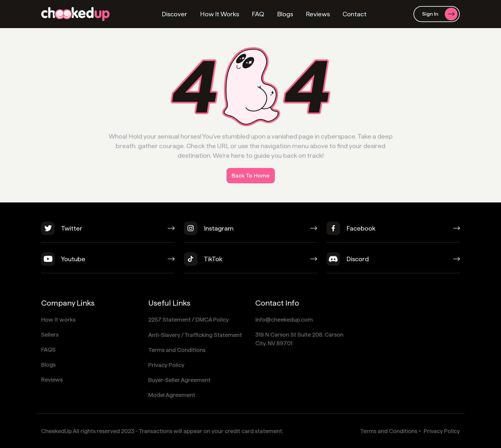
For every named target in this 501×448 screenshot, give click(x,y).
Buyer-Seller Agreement (179, 380)
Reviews (318, 14)
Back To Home (251, 175)
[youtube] (108, 263)
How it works (58, 319)
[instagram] (251, 232)
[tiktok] (251, 263)
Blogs (285, 14)
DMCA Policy (212, 319)
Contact (355, 14)
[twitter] (108, 232)
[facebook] (393, 232)
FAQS (48, 349)
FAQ (258, 14)
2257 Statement (170, 319)
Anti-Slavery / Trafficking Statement (195, 335)
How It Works (220, 14)
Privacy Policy (166, 365)
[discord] (393, 263)
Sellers (50, 334)
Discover (174, 14)
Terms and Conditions (177, 350)
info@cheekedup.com (284, 319)
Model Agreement (172, 395)
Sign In (440, 14)
